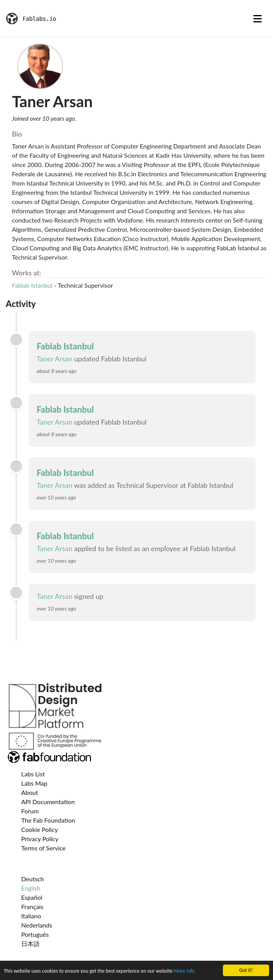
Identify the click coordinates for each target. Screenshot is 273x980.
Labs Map (34, 783)
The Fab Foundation (48, 820)
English (31, 888)
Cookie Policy (40, 829)
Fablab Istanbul (32, 285)
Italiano (31, 916)
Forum (30, 811)
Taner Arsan (55, 359)
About (30, 792)
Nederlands (37, 925)
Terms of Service (43, 848)
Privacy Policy (40, 839)
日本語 (30, 944)
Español (32, 897)
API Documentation (48, 802)
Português (35, 934)
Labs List (33, 774)
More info (184, 971)
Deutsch (33, 879)
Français (32, 907)
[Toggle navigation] (258, 19)
